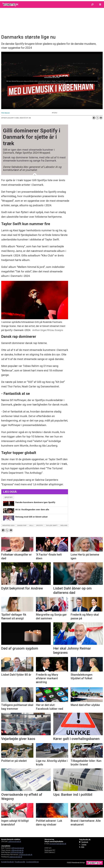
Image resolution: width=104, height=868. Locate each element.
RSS (83, 847)
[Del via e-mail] (101, 118)
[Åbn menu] (100, 5)
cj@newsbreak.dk (17, 850)
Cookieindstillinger (32, 862)
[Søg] (92, 5)
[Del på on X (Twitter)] (97, 118)
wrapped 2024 (8, 525)
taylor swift (52, 525)
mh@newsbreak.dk (25, 855)
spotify (9, 497)
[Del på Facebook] (94, 118)
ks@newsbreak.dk (17, 852)
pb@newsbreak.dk (16, 857)
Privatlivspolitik (20, 862)
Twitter (84, 845)
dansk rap (22, 525)
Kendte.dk (10, 862)
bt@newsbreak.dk (18, 848)
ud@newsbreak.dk (15, 841)
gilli (31, 525)
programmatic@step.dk (58, 844)
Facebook (85, 842)
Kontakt (4, 862)
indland (64, 525)
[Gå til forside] (11, 5)
